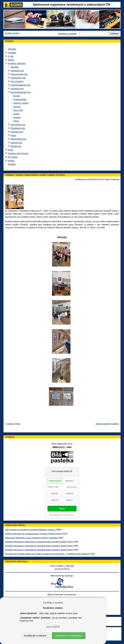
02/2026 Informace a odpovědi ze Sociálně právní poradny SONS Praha (39, 550)
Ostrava (17, 117)
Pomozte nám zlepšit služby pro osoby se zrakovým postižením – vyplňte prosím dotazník (47, 554)
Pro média (13, 157)
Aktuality (12, 49)
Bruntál (17, 96)
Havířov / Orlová (21, 103)
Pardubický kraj (18, 128)
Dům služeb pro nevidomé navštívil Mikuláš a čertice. (30, 530)
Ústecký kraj (16, 143)
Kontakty (12, 53)
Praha (13, 135)
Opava (16, 114)
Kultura (11, 161)
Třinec (16, 121)
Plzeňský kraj (17, 132)
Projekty (12, 164)
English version (12, 33)
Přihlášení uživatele (67, 34)
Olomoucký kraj (18, 125)
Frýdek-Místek (20, 99)
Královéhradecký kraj (20, 85)
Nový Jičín (18, 110)
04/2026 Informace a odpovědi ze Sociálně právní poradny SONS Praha (39, 546)
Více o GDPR (53, 626)
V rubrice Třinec (13, 424)
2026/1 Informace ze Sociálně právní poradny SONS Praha (33, 534)
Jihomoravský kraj (19, 74)
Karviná (17, 107)
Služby (11, 60)
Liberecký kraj (17, 89)
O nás (11, 56)
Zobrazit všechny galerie (107, 424)
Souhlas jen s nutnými (35, 636)
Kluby (11, 150)
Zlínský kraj (16, 146)
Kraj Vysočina (17, 81)
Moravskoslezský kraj (21, 92)
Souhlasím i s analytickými (69, 636)
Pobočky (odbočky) (17, 63)
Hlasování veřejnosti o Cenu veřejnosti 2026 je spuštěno (31, 538)
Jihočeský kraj (17, 71)
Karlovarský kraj (18, 78)
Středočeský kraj (18, 139)
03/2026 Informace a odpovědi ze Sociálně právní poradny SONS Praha (39, 542)
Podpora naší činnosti (18, 153)
